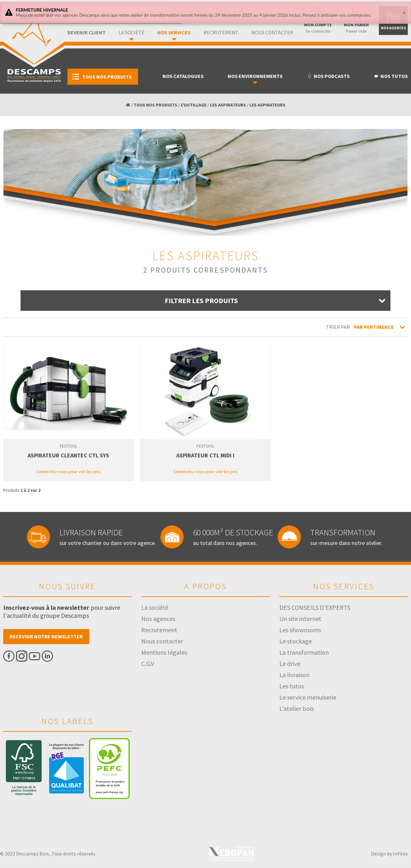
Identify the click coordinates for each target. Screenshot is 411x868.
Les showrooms (300, 630)
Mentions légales (164, 652)
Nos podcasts (328, 76)
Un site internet (300, 619)
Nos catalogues (183, 76)
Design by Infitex (389, 854)
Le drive (290, 664)
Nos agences (158, 619)
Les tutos (292, 686)
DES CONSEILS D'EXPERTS (315, 607)
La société (131, 32)
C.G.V (148, 664)
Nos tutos (391, 76)
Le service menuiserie (308, 697)
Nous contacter (272, 32)
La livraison (294, 675)
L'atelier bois (297, 708)
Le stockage (296, 641)
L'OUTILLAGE (194, 105)
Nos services (174, 32)
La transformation (304, 652)
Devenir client (87, 32)
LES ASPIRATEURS (228, 105)
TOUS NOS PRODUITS (155, 105)
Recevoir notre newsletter (46, 636)
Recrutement (221, 32)
